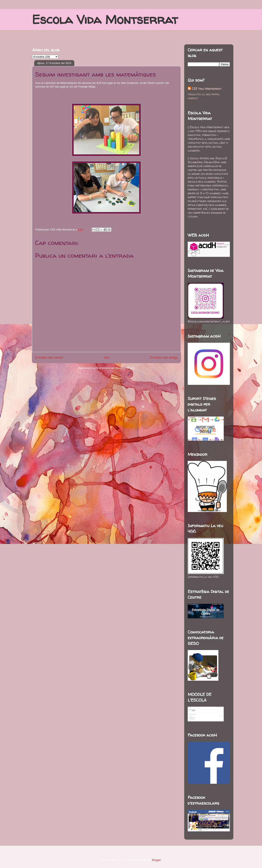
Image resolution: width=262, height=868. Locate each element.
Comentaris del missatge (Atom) (116, 368)
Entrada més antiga (164, 358)
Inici (107, 358)
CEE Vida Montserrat (207, 89)
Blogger (156, 860)
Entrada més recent (49, 358)
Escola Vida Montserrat (105, 19)
